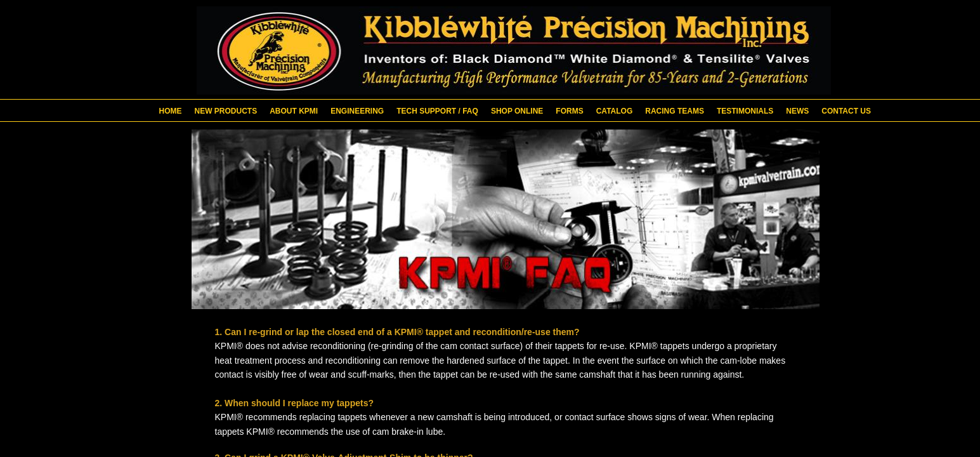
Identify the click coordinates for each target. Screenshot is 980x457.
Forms (569, 111)
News (797, 111)
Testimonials (745, 111)
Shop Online (517, 111)
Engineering (357, 111)
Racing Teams (675, 111)
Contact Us (846, 111)
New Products (226, 111)
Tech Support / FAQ (437, 111)
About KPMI (294, 111)
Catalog (615, 111)
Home (171, 111)
